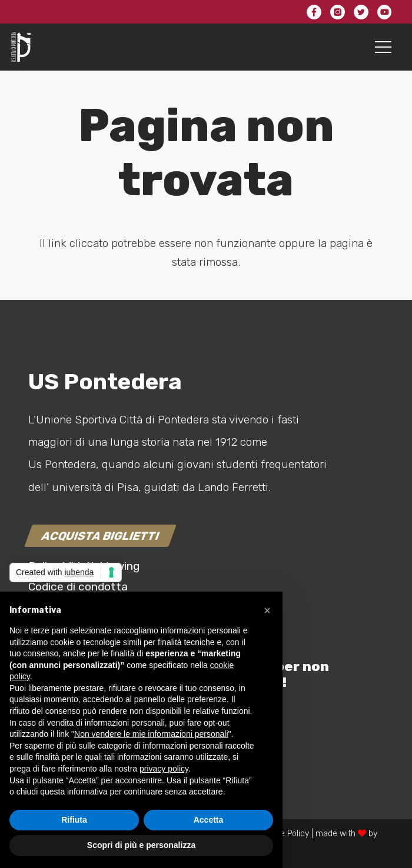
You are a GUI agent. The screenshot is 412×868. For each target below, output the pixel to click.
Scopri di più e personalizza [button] (141, 845)
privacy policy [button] (164, 769)
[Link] (21, 47)
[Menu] (383, 47)
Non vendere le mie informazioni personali (151, 734)
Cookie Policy (284, 834)
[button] (267, 610)
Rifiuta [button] (74, 820)
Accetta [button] (209, 820)
